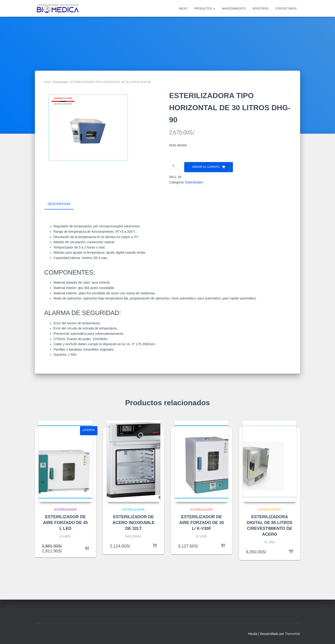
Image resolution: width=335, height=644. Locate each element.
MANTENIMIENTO (234, 9)
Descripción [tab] (59, 204)
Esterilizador (61, 82)
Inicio (47, 82)
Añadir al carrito (206, 167)
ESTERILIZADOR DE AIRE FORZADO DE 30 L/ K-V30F (201, 522)
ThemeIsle (293, 634)
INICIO (183, 9)
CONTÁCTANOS (286, 9)
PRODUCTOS (205, 9)
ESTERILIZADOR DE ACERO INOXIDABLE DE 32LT (133, 522)
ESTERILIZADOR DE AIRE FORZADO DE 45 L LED (65, 522)
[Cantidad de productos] (175, 166)
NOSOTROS (260, 9)
